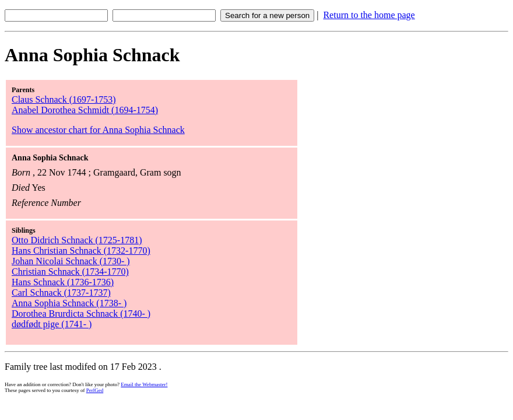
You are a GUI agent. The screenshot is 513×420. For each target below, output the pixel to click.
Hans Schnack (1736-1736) (63, 282)
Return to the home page (369, 15)
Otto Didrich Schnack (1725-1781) (77, 240)
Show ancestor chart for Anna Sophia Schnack (98, 130)
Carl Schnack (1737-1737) (61, 293)
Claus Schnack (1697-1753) (64, 99)
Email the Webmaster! (144, 384)
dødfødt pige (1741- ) (52, 324)
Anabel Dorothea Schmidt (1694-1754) (85, 110)
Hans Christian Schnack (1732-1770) (81, 251)
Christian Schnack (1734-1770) (70, 272)
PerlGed (95, 390)
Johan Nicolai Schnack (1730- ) (71, 261)
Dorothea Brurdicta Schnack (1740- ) (81, 314)
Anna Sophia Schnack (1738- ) (69, 303)
